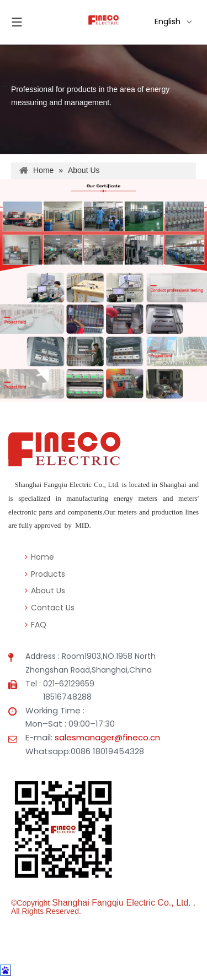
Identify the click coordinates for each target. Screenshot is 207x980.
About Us (45, 591)
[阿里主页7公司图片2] (104, 336)
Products (45, 574)
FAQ (36, 625)
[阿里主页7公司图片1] (104, 225)
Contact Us (50, 608)
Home (39, 557)
